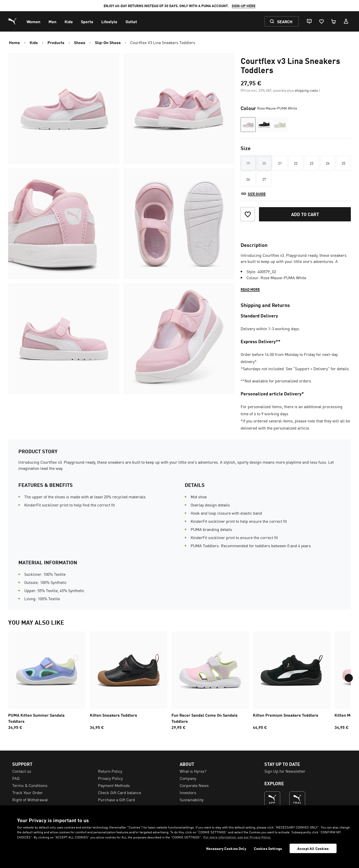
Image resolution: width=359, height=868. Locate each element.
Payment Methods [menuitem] (114, 785)
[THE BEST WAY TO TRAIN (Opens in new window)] (297, 799)
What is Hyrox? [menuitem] (193, 771)
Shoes (80, 42)
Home (14, 42)
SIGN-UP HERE (244, 6)
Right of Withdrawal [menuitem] (30, 799)
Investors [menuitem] (188, 792)
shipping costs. (307, 90)
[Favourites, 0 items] (321, 21)
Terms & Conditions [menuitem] (30, 785)
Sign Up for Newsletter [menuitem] (285, 771)
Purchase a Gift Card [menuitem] (116, 799)
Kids (34, 42)
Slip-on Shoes (108, 42)
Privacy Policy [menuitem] (110, 778)
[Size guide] (253, 194)
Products (56, 42)
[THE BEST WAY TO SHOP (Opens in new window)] (272, 799)
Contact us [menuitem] (22, 771)
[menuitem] (33, 21)
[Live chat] (309, 21)
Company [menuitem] (188, 778)
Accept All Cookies (313, 848)
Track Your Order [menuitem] (28, 792)
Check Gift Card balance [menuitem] (120, 792)
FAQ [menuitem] (16, 778)
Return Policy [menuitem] (110, 771)
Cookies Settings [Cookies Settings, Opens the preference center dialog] (268, 849)
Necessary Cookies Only (226, 849)
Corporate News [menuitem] (194, 785)
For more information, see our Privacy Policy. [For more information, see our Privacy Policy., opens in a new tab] (237, 837)
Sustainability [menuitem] (192, 799)
